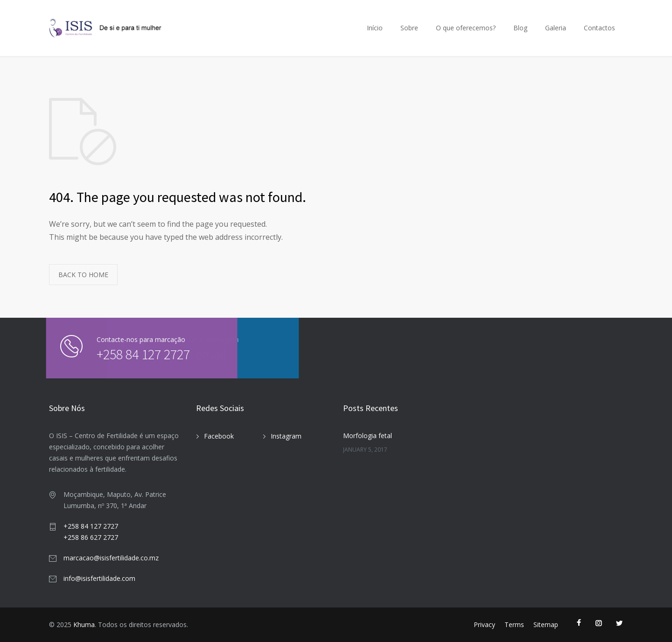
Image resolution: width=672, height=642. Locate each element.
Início (375, 28)
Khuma (84, 625)
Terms (514, 625)
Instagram (286, 436)
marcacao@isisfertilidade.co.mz (111, 558)
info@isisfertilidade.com (99, 578)
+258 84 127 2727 (114, 354)
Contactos (599, 28)
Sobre (409, 28)
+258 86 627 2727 (91, 537)
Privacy (484, 625)
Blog (520, 28)
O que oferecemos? (466, 28)
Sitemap (546, 625)
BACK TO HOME (83, 275)
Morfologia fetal (367, 436)
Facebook (219, 436)
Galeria (556, 28)
